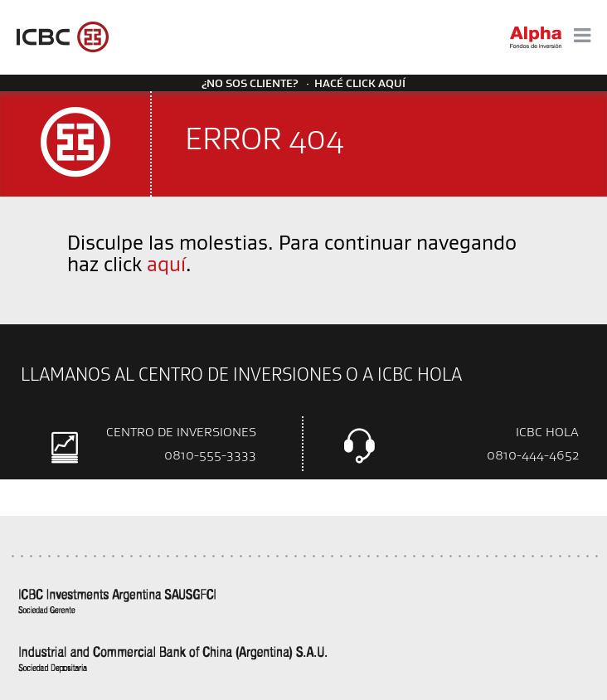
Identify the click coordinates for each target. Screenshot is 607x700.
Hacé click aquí (360, 83)
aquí (166, 264)
